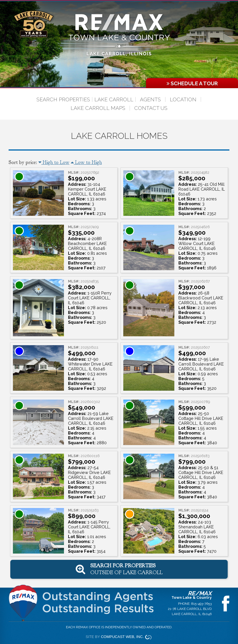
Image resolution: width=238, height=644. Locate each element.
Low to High (86, 162)
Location (183, 99)
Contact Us (151, 108)
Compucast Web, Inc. (122, 637)
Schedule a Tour (192, 83)
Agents (150, 99)
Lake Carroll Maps (98, 108)
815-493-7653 (201, 604)
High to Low (54, 162)
